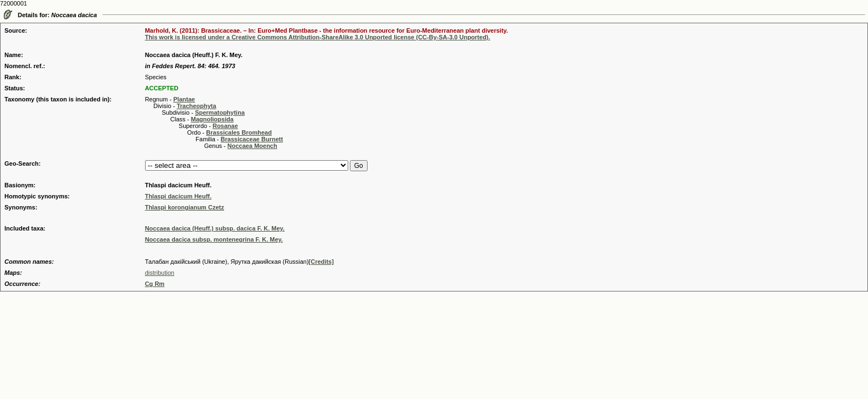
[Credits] (321, 262)
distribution (160, 273)
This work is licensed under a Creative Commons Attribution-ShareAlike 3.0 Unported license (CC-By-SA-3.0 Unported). (318, 37)
